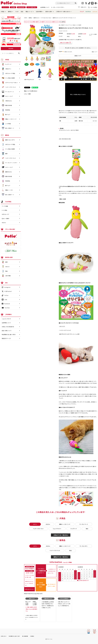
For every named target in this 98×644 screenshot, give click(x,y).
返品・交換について (7, 331)
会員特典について (45, 7)
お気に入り (82, 7)
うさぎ (17, 12)
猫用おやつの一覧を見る (61, 557)
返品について (95, 52)
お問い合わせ (4, 636)
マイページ (5, 7)
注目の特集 (39, 12)
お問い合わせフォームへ (29, 589)
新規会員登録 (21, 7)
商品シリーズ (29, 12)
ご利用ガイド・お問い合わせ (63, 12)
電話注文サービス (6, 338)
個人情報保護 (25, 636)
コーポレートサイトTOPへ (58, 7)
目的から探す (49, 12)
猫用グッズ (38, 22)
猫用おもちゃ (36, 18)
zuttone (95, 12)
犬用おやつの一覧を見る (61, 535)
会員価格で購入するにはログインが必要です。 (70, 40)
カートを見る (93, 7)
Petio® (82, 12)
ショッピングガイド (6, 319)
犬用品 (3, 12)
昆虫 (22, 12)
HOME (26, 18)
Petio (26, 22)
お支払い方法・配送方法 (8, 327)
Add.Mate (88, 12)
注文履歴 (13, 7)
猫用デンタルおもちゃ (47, 22)
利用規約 (32, 636)
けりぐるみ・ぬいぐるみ (46, 18)
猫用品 (10, 12)
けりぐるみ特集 (31, 22)
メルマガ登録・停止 (32, 7)
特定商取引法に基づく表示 (9, 334)
